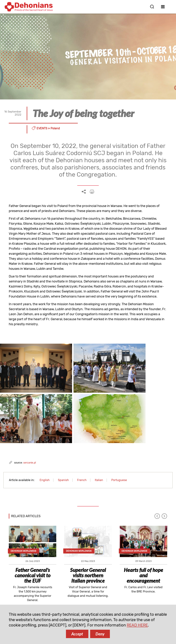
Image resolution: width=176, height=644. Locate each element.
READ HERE (137, 625)
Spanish (63, 410)
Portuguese (119, 410)
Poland (55, 128)
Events (42, 128)
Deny (100, 634)
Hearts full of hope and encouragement (143, 505)
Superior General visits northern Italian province (88, 505)
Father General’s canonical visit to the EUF (33, 505)
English (45, 410)
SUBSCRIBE (65, 558)
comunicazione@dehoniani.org (31, 603)
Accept (77, 634)
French (82, 410)
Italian (99, 410)
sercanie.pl (30, 393)
